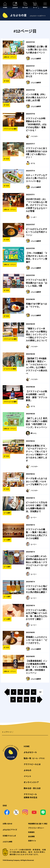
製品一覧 (35, 758)
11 (34, 692)
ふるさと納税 (7, 842)
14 (20, 700)
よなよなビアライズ (10, 830)
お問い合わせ (7, 824)
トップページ (7, 732)
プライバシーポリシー (36, 828)
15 (26, 700)
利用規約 (31, 832)
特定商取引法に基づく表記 (38, 824)
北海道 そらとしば (9, 836)
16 (33, 700)
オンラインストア (31, 782)
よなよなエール (30, 752)
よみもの (27, 770)
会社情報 (31, 836)
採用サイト (32, 841)
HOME (27, 746)
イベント (27, 776)
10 (27, 692)
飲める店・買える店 (32, 788)
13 (13, 700)
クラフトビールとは (32, 764)
